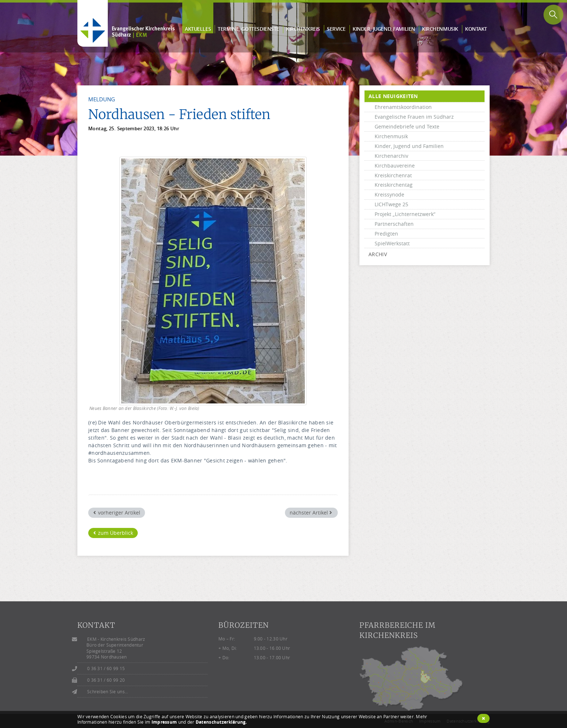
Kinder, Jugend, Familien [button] (384, 29)
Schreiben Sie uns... (108, 692)
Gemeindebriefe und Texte (407, 126)
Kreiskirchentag (394, 185)
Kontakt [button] (476, 29)
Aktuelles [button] (198, 29)
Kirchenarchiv (391, 156)
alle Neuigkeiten (393, 96)
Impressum (164, 722)
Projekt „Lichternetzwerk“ (405, 214)
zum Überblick (113, 533)
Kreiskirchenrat (393, 175)
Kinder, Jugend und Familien (409, 146)
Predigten (386, 234)
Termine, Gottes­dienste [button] (248, 29)
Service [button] (336, 29)
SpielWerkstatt (392, 243)
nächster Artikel (311, 513)
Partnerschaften (394, 224)
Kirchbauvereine (395, 166)
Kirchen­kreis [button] (303, 29)
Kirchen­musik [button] (440, 29)
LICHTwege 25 (391, 204)
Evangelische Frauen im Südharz (414, 117)
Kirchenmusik (391, 136)
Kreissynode (389, 194)
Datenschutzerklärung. (221, 722)
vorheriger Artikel (117, 513)
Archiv (378, 254)
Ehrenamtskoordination (403, 107)
